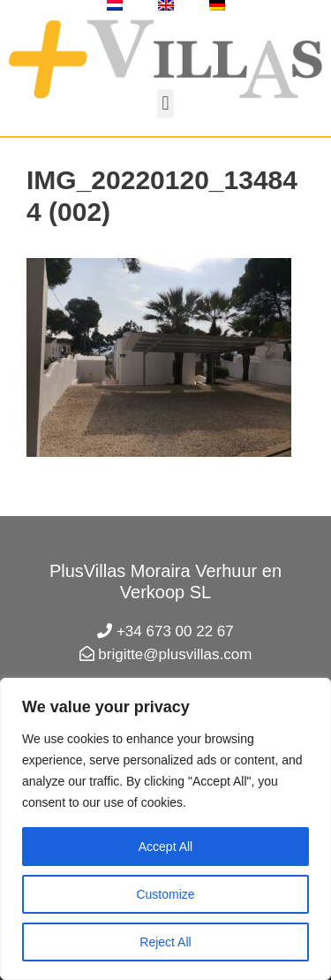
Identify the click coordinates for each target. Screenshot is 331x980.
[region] (165, 829)
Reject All (165, 942)
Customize (165, 894)
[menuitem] (115, 5)
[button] (165, 104)
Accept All (165, 847)
